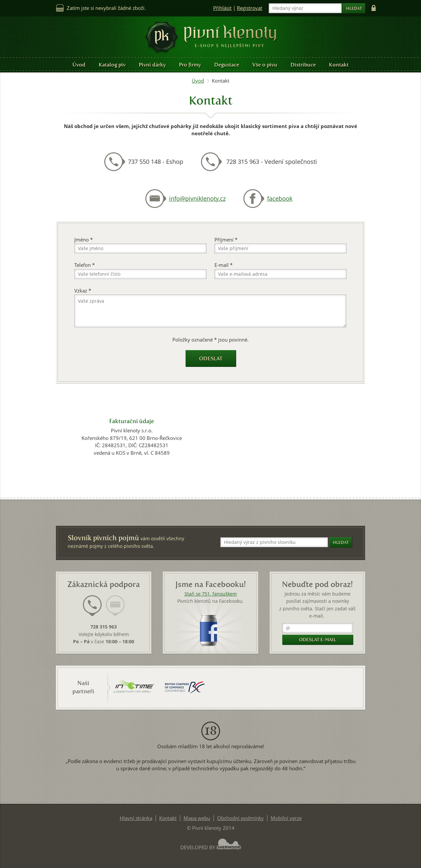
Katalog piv (112, 65)
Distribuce (303, 65)
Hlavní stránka (136, 818)
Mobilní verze (286, 818)
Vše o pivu (265, 65)
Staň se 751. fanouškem (211, 594)
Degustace (227, 65)
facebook (280, 199)
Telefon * (85, 265)
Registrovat (249, 8)
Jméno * (84, 240)
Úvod (79, 65)
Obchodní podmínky (240, 818)
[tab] (92, 610)
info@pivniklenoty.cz (197, 199)
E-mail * (223, 265)
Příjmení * (226, 240)
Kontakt (339, 65)
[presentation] (92, 606)
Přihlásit (222, 8)
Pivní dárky (152, 65)
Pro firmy (190, 65)
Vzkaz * (83, 291)
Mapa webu (197, 818)
